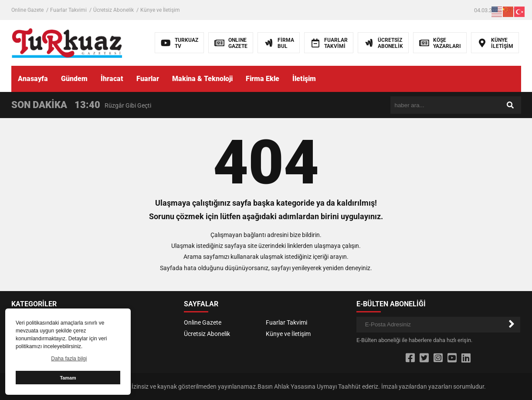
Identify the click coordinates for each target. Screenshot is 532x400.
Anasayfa (33, 79)
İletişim (304, 79)
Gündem (74, 79)
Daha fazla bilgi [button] (69, 359)
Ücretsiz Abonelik (114, 10)
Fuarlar (148, 79)
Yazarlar (105, 322)
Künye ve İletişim (160, 10)
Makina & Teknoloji (202, 79)
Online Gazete (27, 10)
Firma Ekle (263, 79)
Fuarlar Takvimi (68, 10)
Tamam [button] (68, 378)
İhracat (112, 79)
